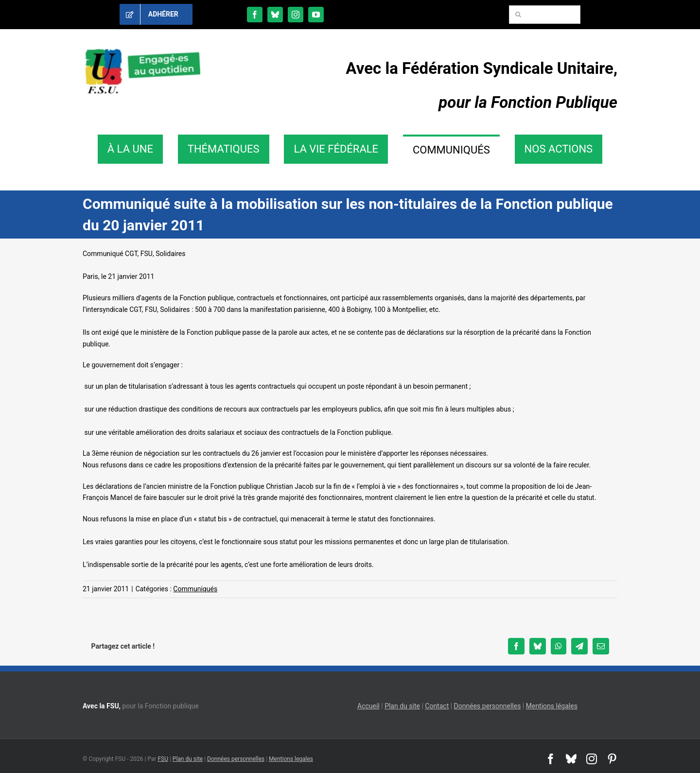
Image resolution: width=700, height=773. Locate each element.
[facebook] (255, 15)
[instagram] (296, 15)
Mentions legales (291, 759)
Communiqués (195, 589)
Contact (437, 706)
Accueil (368, 706)
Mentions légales (552, 706)
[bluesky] (275, 15)
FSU (163, 759)
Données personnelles (488, 706)
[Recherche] (518, 15)
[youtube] (316, 15)
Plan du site (402, 706)
